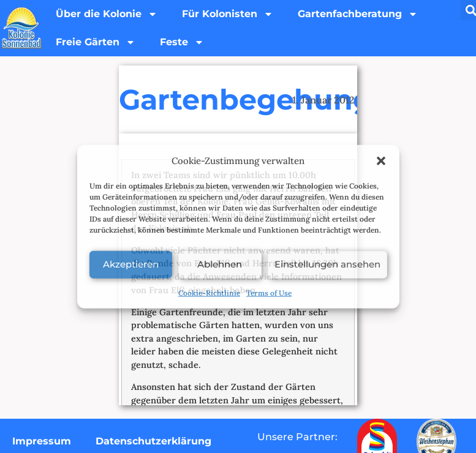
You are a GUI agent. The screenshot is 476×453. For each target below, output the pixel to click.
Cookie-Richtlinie (209, 292)
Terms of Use (269, 292)
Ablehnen (220, 264)
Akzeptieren (131, 264)
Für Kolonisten (228, 14)
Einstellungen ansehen (327, 264)
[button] (381, 161)
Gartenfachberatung (358, 14)
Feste (182, 42)
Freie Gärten (96, 42)
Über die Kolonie (107, 14)
